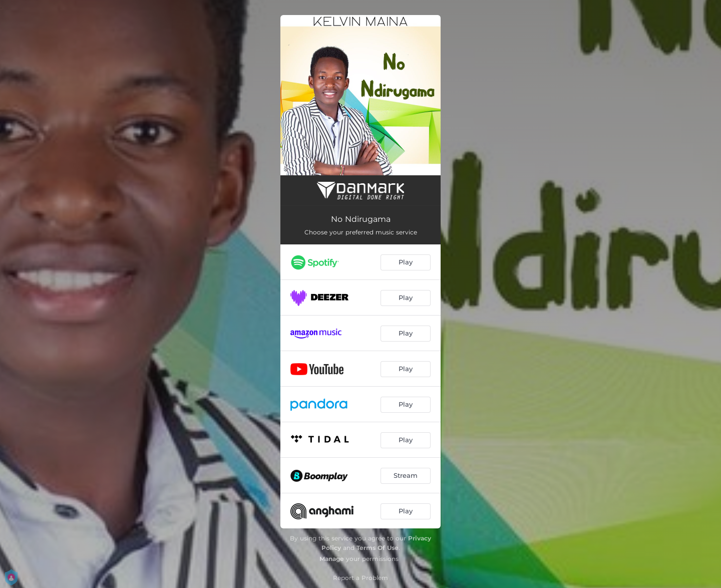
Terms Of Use (378, 548)
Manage (332, 559)
